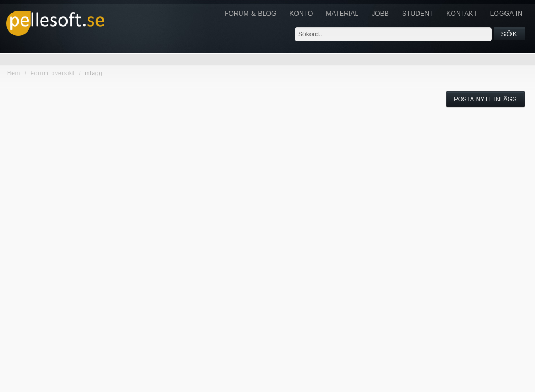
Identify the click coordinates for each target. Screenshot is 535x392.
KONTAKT (461, 14)
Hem (14, 73)
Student (418, 14)
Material (342, 14)
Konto (301, 14)
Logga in (506, 14)
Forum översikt (53, 73)
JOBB (380, 14)
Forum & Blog (250, 14)
